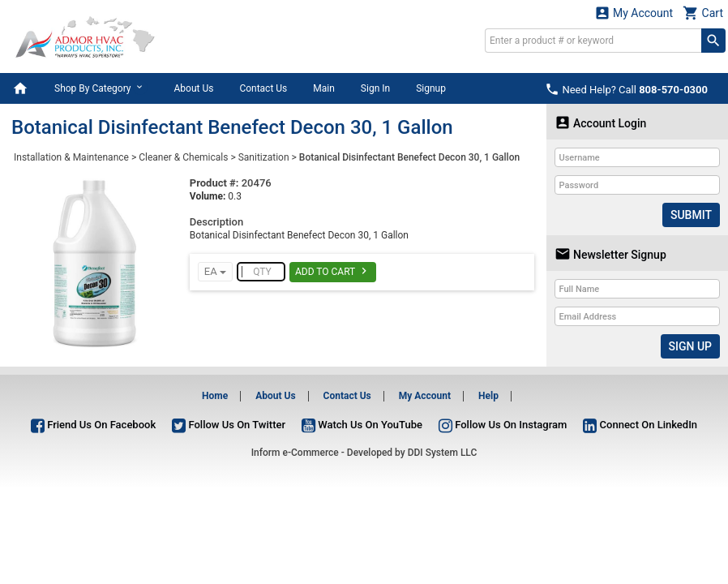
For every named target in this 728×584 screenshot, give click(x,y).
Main (324, 88)
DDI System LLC (443, 453)
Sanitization (264, 157)
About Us (193, 88)
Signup (431, 88)
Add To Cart (333, 271)
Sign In (375, 88)
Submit (691, 215)
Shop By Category (101, 88)
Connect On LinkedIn (640, 425)
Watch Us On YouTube (362, 425)
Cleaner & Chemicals (183, 157)
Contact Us (263, 88)
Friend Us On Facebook (93, 425)
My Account (634, 13)
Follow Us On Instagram (503, 425)
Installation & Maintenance (71, 157)
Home (215, 396)
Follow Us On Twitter (229, 425)
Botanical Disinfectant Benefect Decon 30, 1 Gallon (409, 157)
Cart (703, 13)
